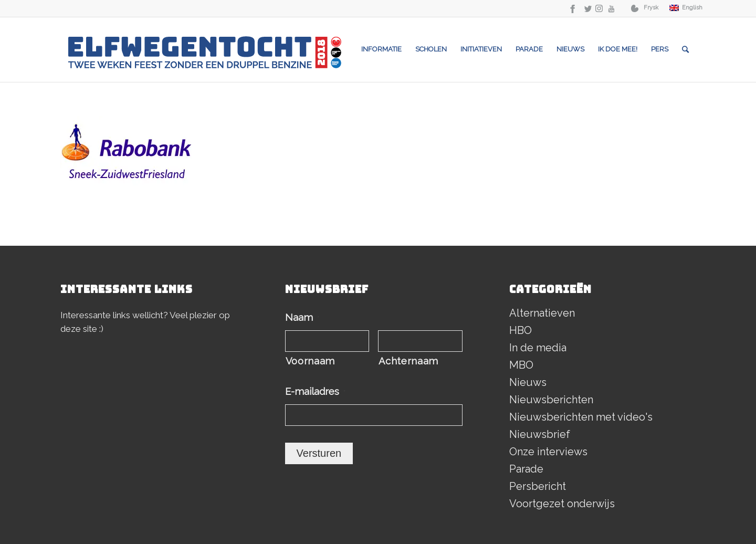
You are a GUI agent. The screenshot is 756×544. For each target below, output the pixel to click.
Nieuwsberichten (551, 400)
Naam (302, 317)
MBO (521, 365)
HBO (521, 330)
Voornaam (310, 361)
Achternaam (408, 361)
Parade (526, 469)
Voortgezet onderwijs (562, 504)
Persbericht (538, 486)
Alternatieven (542, 313)
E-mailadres (315, 391)
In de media (538, 348)
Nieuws (528, 382)
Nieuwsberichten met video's (581, 417)
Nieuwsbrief (540, 434)
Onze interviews (548, 452)
